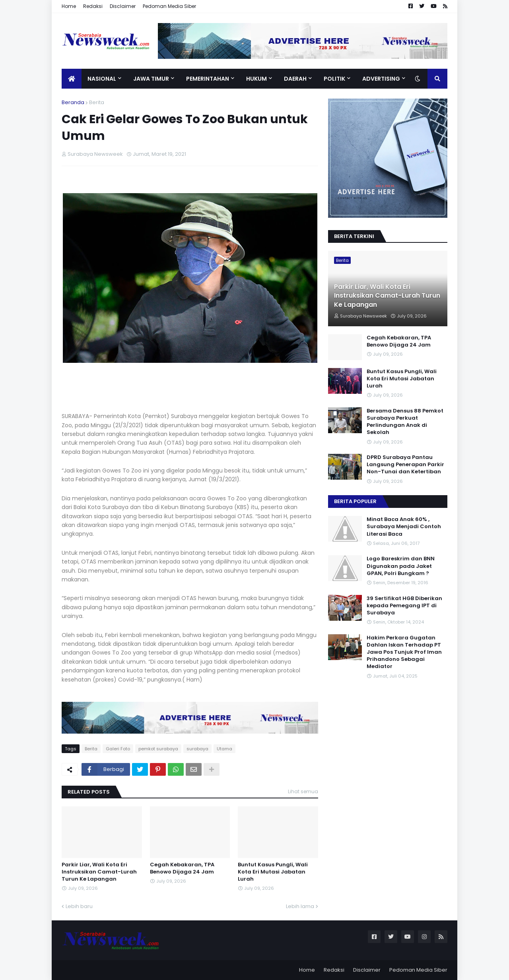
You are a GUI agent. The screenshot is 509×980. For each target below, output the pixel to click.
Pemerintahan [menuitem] (208, 79)
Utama (224, 749)
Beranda (73, 102)
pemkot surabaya (158, 749)
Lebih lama (300, 906)
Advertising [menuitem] (381, 79)
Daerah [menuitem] (295, 79)
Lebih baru (79, 906)
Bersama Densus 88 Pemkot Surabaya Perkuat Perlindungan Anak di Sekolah (405, 422)
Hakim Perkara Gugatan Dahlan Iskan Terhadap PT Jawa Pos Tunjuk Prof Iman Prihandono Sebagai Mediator (404, 652)
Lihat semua (303, 791)
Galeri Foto (118, 749)
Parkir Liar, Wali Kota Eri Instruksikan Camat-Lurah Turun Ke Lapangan (99, 872)
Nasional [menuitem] (102, 79)
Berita (97, 102)
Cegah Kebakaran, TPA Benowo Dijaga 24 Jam (182, 868)
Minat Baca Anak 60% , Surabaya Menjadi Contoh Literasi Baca (404, 527)
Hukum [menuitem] (256, 79)
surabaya (197, 749)
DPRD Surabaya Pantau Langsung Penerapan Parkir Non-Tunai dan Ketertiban (405, 465)
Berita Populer (355, 501)
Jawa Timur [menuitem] (151, 79)
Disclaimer (123, 6)
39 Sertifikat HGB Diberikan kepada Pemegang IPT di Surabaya (404, 606)
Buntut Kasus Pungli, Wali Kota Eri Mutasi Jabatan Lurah (273, 872)
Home (69, 6)
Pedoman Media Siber (169, 6)
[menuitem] (72, 79)
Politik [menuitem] (334, 79)
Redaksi (93, 6)
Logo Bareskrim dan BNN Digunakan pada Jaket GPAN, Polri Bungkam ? (401, 566)
